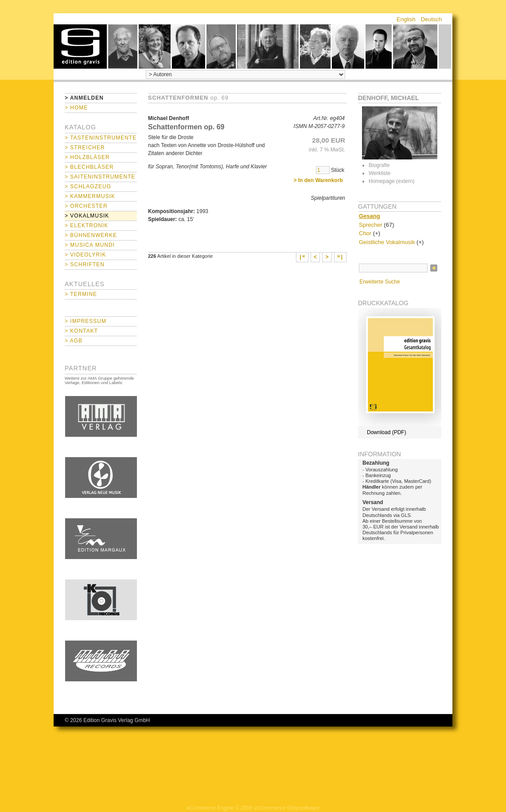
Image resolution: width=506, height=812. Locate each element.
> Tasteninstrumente (101, 138)
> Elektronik (86, 225)
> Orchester (86, 206)
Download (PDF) (387, 432)
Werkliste (379, 173)
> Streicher (85, 148)
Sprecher (371, 225)
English (406, 19)
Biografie (379, 165)
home (80, 47)
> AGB (74, 341)
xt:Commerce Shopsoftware (287, 808)
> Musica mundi (90, 245)
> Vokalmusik (87, 216)
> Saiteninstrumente (100, 177)
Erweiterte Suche (379, 282)
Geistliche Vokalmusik (387, 242)
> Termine (81, 294)
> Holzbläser (87, 157)
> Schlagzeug (88, 186)
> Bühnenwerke (91, 235)
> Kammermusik (90, 196)
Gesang (370, 216)
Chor (365, 233)
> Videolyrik (85, 255)
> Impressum (86, 321)
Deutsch (432, 19)
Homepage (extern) (391, 181)
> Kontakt (81, 331)
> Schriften (85, 264)
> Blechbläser (89, 167)
